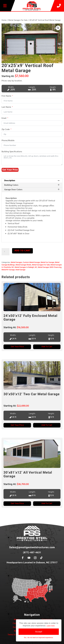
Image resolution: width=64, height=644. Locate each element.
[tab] (32, 181)
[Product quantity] (5, 252)
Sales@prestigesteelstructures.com (32, 547)
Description (32, 181)
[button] (58, 28)
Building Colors (32, 185)
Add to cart (22, 251)
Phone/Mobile (8, 141)
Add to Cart (47, 347)
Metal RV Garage (8, 270)
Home (4, 20)
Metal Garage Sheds (23, 265)
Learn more (51, 626)
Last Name (6, 107)
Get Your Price (10, 170)
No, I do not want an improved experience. (39, 638)
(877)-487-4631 (32, 553)
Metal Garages (16, 262)
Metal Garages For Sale (18, 20)
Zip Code (6, 130)
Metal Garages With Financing (50, 267)
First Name (6, 96)
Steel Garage (20, 270)
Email (4, 118)
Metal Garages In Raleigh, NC (26, 267)
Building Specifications (12, 152)
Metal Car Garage (47, 262)
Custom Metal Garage (31, 262)
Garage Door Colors (32, 190)
